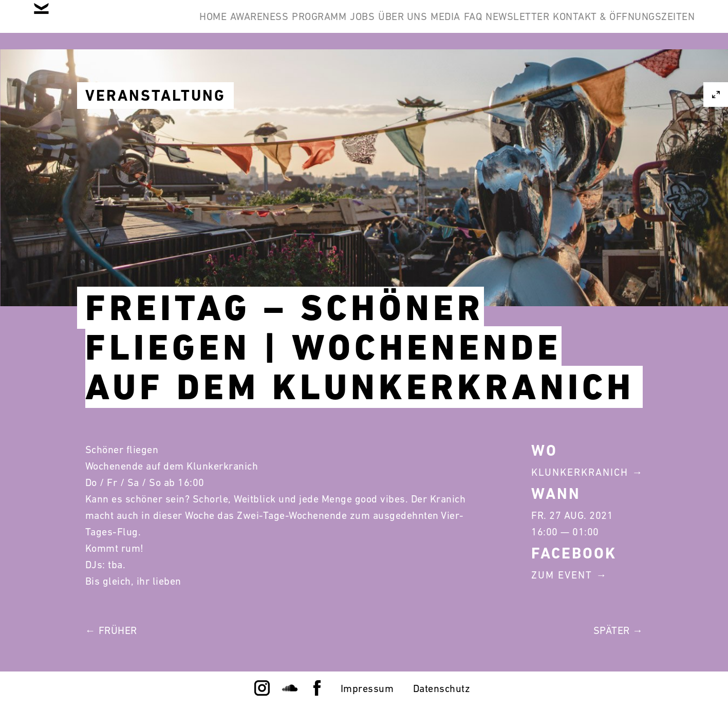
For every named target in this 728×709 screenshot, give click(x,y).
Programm (379, 25)
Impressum (367, 688)
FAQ (595, 25)
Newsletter (655, 25)
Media (552, 25)
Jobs (437, 25)
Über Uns (493, 25)
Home (241, 25)
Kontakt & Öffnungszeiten (616, 74)
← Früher (111, 630)
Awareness (303, 25)
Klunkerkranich (580, 472)
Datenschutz (442, 688)
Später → (618, 630)
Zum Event (562, 575)
